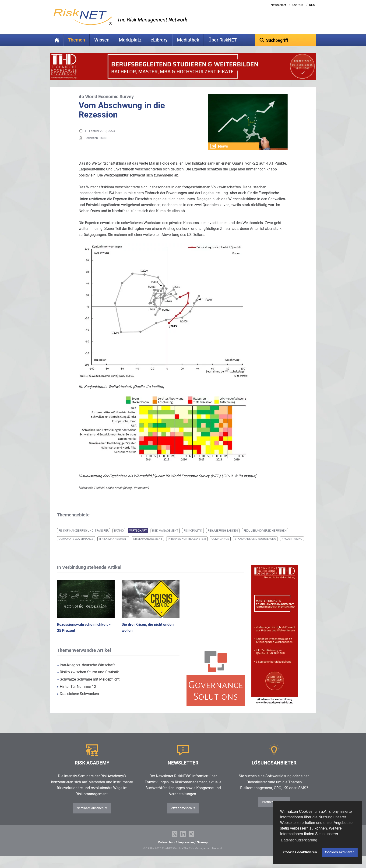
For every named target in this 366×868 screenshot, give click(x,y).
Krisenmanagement (148, 546)
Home (57, 40)
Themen (76, 40)
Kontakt (298, 5)
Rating (119, 538)
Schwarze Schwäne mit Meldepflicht (88, 686)
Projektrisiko (292, 546)
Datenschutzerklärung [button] (299, 840)
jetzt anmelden (181, 815)
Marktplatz (130, 40)
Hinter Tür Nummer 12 (77, 694)
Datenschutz (167, 849)
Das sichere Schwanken (78, 701)
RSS (312, 5)
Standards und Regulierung (255, 546)
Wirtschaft (138, 538)
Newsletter (278, 5)
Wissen (102, 40)
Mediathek (188, 40)
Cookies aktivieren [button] (340, 852)
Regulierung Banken (223, 538)
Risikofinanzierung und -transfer (84, 538)
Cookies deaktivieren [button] (300, 852)
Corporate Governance (76, 546)
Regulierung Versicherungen (265, 538)
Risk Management (165, 538)
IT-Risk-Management (113, 546)
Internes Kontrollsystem (187, 546)
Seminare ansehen (90, 815)
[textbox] (286, 40)
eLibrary (159, 40)
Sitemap (202, 849)
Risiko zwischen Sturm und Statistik (88, 679)
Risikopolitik (193, 538)
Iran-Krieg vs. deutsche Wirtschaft (86, 672)
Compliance (220, 546)
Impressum (186, 849)
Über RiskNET (223, 40)
